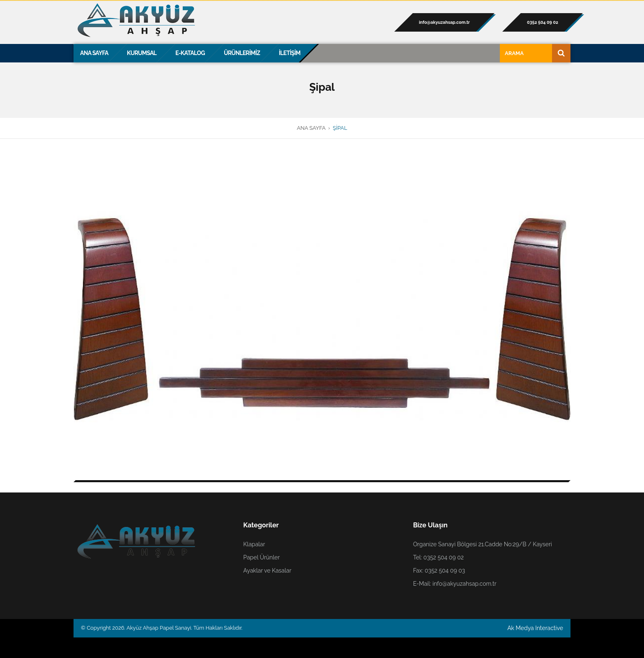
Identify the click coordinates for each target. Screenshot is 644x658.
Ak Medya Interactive (535, 628)
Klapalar (254, 544)
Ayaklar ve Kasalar (267, 571)
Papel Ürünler (261, 557)
